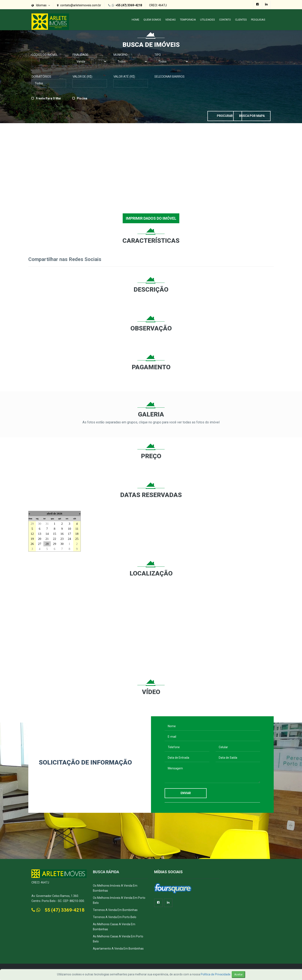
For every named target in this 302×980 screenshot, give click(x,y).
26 (32, 545)
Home (135, 20)
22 (54, 540)
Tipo (158, 56)
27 (40, 545)
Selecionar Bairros (169, 78)
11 (77, 530)
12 (32, 535)
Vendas (171, 20)
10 (69, 530)
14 (47, 535)
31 (47, 525)
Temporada (188, 20)
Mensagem (212, 775)
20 (40, 540)
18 (77, 535)
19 (32, 540)
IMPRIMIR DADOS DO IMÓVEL (151, 220)
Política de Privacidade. (216, 974)
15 (54, 535)
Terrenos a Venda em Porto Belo (115, 919)
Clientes (241, 20)
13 (40, 535)
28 (47, 545)
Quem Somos (152, 20)
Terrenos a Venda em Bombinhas (115, 912)
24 (69, 540)
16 (62, 535)
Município (120, 56)
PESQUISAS (258, 20)
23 (62, 540)
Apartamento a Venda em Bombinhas (118, 950)
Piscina (82, 100)
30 (40, 525)
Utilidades (208, 20)
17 (69, 535)
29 (32, 525)
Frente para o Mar (49, 100)
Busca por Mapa (250, 117)
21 (47, 540)
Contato (225, 20)
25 (77, 540)
